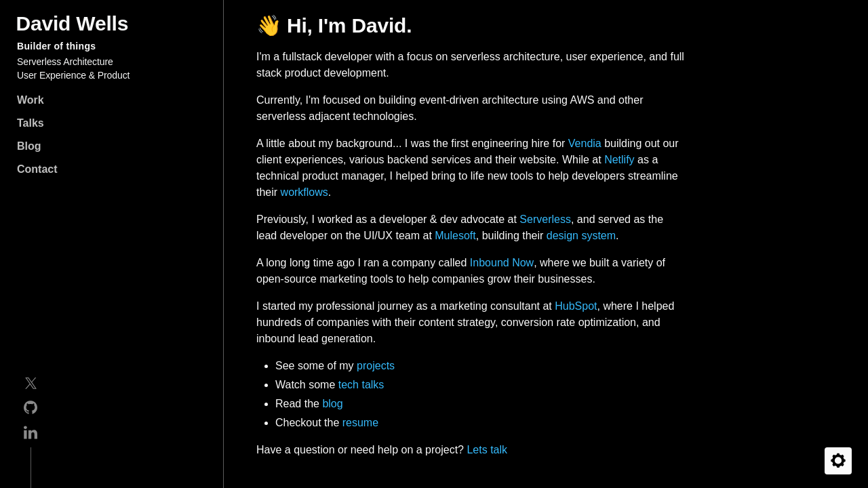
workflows (304, 192)
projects (376, 366)
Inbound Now (502, 263)
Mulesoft (455, 236)
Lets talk (487, 450)
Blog (29, 146)
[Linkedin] (31, 435)
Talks (31, 123)
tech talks (361, 385)
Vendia (585, 143)
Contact (37, 169)
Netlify (619, 160)
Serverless (545, 219)
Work (31, 100)
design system (581, 236)
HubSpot (576, 306)
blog (332, 404)
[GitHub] (31, 410)
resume (360, 423)
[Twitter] (31, 386)
